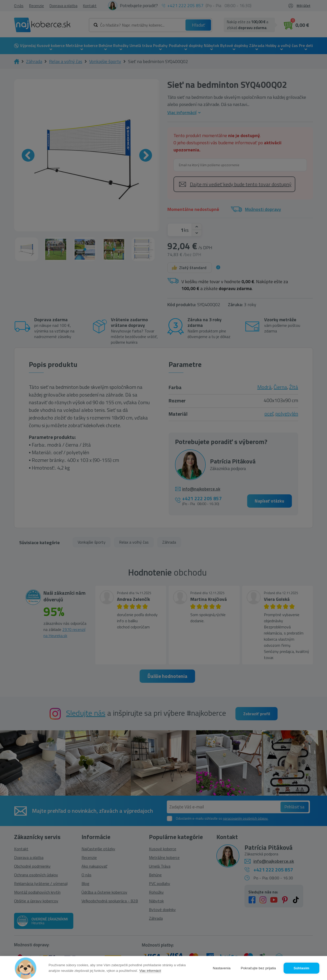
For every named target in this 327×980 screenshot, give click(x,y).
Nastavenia (222, 968)
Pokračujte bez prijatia (258, 968)
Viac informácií (150, 971)
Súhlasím (301, 968)
